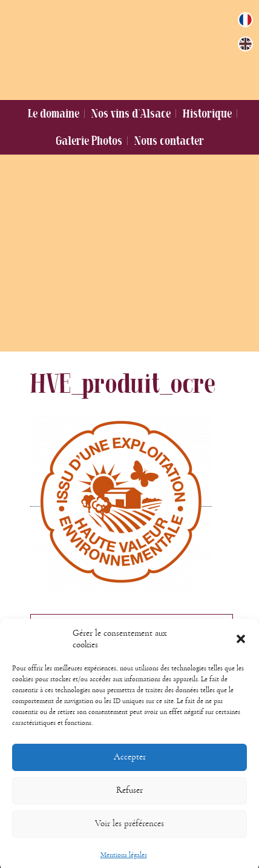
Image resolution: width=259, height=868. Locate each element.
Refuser (129, 799)
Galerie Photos (89, 141)
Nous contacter (169, 141)
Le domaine (54, 113)
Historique (207, 113)
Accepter (130, 766)
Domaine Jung (122, 47)
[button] (241, 648)
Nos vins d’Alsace (131, 113)
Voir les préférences (129, 833)
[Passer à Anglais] (245, 44)
